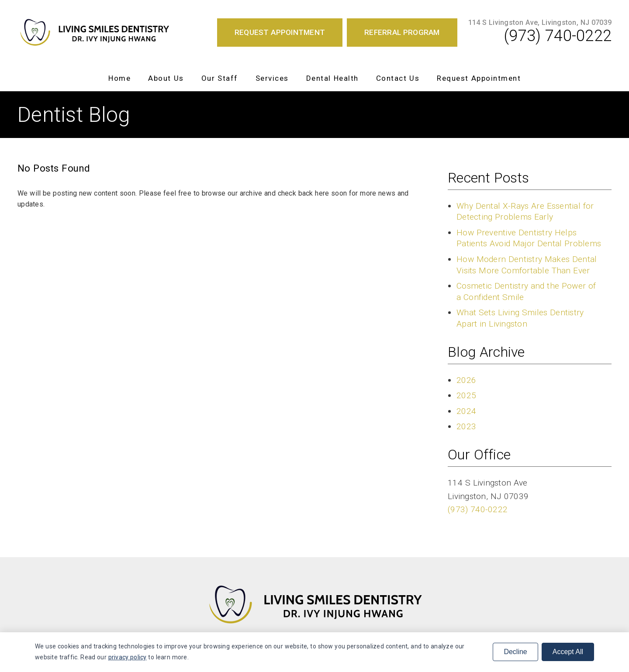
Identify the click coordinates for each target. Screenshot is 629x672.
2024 (466, 411)
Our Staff (220, 78)
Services (272, 78)
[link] (94, 33)
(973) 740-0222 (558, 36)
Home (119, 78)
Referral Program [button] (402, 32)
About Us (166, 78)
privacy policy (128, 657)
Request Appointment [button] (280, 32)
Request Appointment (479, 78)
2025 (466, 395)
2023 (466, 426)
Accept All (568, 652)
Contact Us (398, 78)
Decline (515, 652)
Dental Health (332, 78)
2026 (466, 380)
